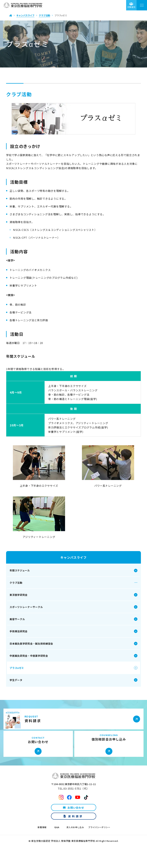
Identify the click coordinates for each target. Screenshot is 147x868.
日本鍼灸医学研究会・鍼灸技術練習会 (36, 652)
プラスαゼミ (21, 676)
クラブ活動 (20, 591)
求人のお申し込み (75, 840)
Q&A (57, 840)
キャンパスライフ (73, 566)
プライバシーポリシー (99, 840)
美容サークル (22, 628)
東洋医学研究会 (23, 603)
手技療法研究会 (23, 640)
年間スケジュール (24, 579)
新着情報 (42, 840)
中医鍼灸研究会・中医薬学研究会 (33, 664)
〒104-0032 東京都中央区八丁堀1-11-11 (73, 797)
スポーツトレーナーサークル (31, 616)
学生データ (20, 689)
